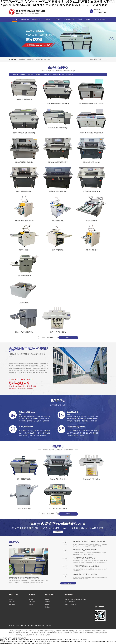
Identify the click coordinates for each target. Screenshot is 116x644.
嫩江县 (18, 641)
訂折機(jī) (46, 75)
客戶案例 (58, 19)
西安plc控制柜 (42, 633)
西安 (29, 626)
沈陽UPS (28, 633)
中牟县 (50, 641)
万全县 (111, 641)
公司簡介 (11, 599)
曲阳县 (76, 641)
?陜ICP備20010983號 (38, 635)
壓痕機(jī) (38, 75)
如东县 (48, 643)
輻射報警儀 (65, 631)
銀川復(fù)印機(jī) (47, 59)
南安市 (87, 641)
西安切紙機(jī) (30, 59)
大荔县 (16, 643)
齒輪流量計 (81, 631)
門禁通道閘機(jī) (33, 631)
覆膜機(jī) (31, 75)
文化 (83, 641)
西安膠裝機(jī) (90, 633)
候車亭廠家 (59, 631)
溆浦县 (63, 641)
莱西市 (20, 643)
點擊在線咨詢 (58, 532)
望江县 (14, 641)
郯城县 (26, 641)
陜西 (25, 626)
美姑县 (103, 641)
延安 (43, 626)
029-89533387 (51, 338)
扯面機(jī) (17, 631)
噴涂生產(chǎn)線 (73, 631)
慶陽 (47, 626)
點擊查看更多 (68, 338)
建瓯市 (40, 643)
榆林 (39, 626)
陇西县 (30, 641)
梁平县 (24, 643)
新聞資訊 (47, 19)
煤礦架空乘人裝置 (21, 633)
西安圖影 (105, 633)
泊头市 (95, 641)
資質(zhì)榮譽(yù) (69, 19)
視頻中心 (80, 19)
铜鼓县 (99, 641)
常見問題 (31, 604)
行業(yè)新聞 (32, 602)
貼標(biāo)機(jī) (24, 631)
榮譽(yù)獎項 (12, 602)
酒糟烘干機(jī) (35, 633)
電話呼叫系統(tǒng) (50, 631)
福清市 (44, 643)
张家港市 (71, 641)
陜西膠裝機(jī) (22, 59)
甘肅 (32, 626)
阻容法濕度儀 (88, 631)
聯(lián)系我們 (102, 19)
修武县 (10, 641)
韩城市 (54, 641)
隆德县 (67, 641)
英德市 (42, 641)
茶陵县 (80, 641)
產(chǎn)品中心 (36, 19)
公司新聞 (31, 599)
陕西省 (22, 641)
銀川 (36, 626)
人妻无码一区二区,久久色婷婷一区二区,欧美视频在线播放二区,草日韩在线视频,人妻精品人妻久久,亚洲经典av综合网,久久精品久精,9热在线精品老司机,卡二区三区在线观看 (58, 3)
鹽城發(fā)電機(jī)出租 (64, 633)
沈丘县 (34, 641)
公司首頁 (14, 19)
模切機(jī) (62, 75)
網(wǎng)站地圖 (46, 635)
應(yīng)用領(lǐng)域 (91, 19)
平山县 (32, 643)
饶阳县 (38, 641)
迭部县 (28, 643)
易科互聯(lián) (98, 633)
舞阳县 (6, 641)
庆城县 (107, 641)
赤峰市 (36, 643)
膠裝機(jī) (15, 75)
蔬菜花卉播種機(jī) (75, 633)
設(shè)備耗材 (69, 75)
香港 (12, 643)
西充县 (91, 641)
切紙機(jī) (23, 75)
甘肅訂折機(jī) (38, 59)
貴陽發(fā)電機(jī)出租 (52, 633)
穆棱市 (58, 641)
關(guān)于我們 (25, 19)
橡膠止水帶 (83, 633)
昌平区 (46, 641)
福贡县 (9, 643)
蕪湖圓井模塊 (41, 631)
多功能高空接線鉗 (97, 631)
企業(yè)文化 (12, 604)
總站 (22, 626)
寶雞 (50, 626)
